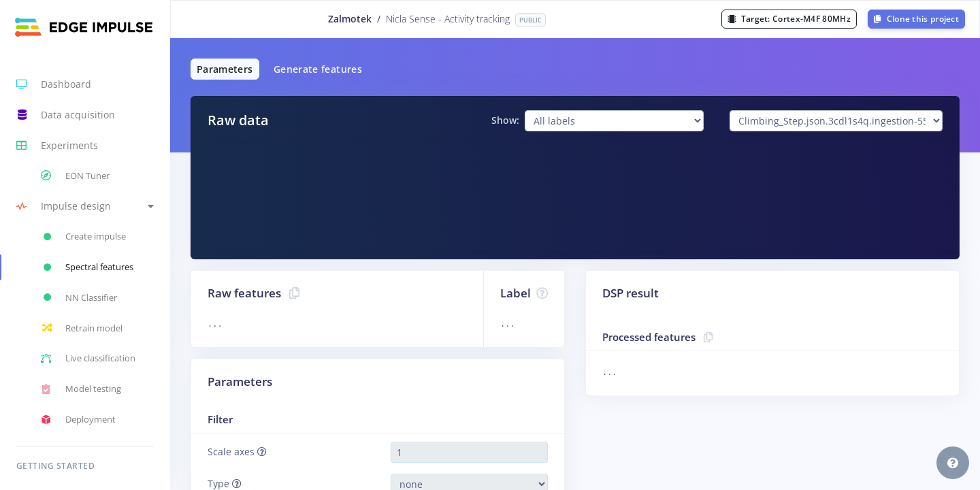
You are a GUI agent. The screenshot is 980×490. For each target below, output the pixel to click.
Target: (789, 19)
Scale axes (237, 452)
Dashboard (54, 84)
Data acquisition (66, 115)
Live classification (88, 359)
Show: (505, 120)
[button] (85, 207)
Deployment (78, 420)
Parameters (225, 69)
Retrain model (82, 328)
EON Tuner (75, 176)
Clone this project (916, 19)
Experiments (57, 146)
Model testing (81, 389)
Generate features (318, 69)
